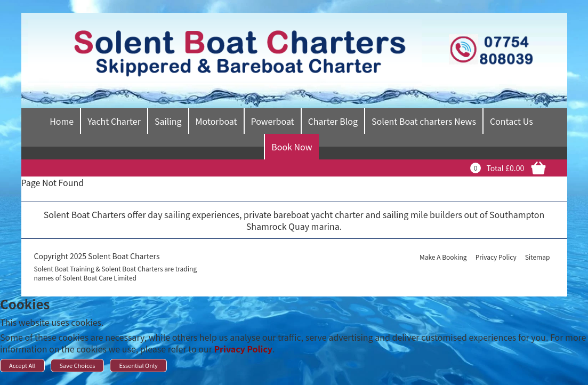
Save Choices (78, 365)
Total (495, 168)
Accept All (22, 365)
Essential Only (138, 365)
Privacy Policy (243, 349)
